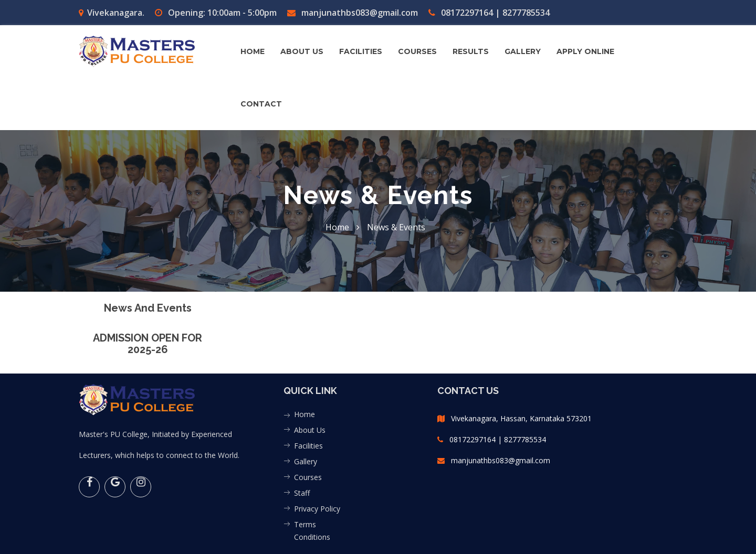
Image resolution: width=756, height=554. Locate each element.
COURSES (417, 51)
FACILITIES (361, 51)
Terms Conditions (312, 531)
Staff (302, 493)
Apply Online (585, 51)
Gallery (306, 461)
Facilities (308, 446)
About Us (310, 430)
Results (471, 51)
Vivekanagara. (112, 13)
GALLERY (523, 51)
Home (253, 51)
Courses (308, 477)
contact (261, 104)
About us (302, 51)
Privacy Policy (317, 509)
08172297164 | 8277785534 (489, 13)
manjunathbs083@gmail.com (353, 13)
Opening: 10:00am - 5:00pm (216, 13)
